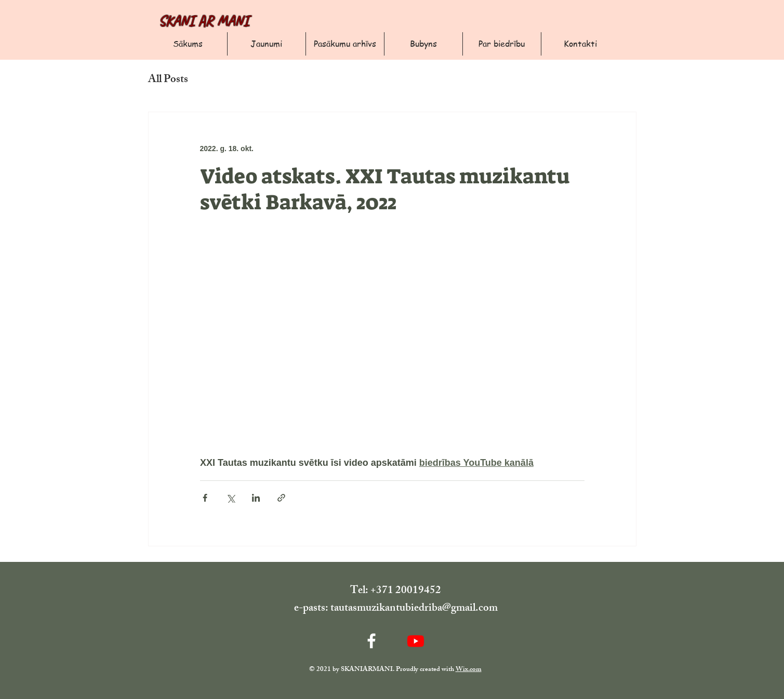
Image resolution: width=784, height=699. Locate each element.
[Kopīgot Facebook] (205, 498)
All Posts (168, 80)
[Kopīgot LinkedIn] (256, 498)
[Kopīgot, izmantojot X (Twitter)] (230, 498)
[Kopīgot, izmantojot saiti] (281, 498)
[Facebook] (371, 641)
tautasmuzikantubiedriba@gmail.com (414, 609)
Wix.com (469, 670)
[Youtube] (416, 641)
